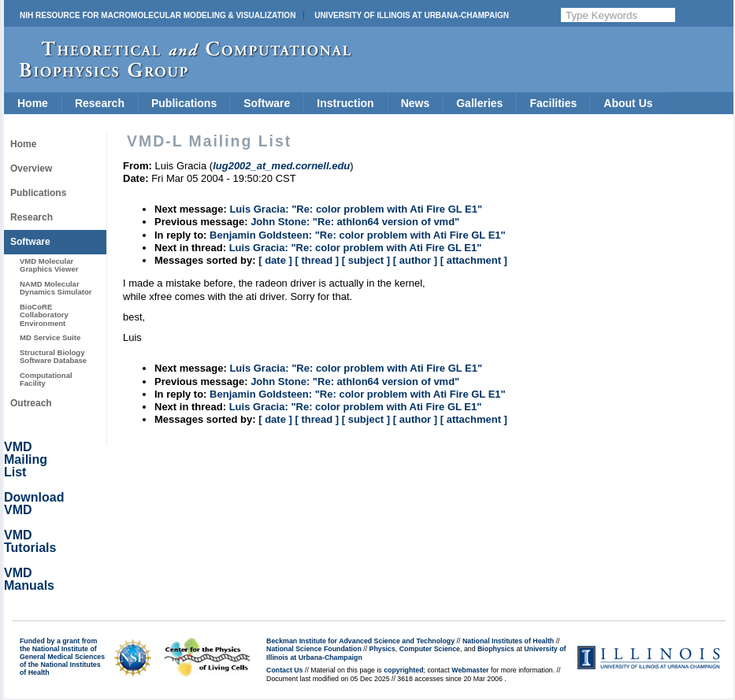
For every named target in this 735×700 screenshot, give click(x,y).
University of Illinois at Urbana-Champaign (412, 15)
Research (100, 103)
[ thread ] (317, 260)
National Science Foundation (314, 649)
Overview (31, 169)
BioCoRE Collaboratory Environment (44, 315)
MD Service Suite (50, 337)
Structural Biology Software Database (53, 356)
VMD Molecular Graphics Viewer (49, 265)
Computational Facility (46, 379)
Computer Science (430, 649)
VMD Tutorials (30, 541)
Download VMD (34, 504)
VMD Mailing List (26, 459)
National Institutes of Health (508, 641)
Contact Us (284, 670)
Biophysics (496, 649)
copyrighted (403, 670)
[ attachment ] (474, 260)
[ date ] (275, 260)
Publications (184, 103)
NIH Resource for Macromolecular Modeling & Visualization (158, 15)
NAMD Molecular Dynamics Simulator (56, 288)
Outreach (31, 403)
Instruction (345, 103)
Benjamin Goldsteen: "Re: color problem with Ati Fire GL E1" (358, 235)
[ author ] (415, 260)
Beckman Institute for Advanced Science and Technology (360, 641)
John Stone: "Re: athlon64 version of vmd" (355, 222)
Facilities (553, 103)
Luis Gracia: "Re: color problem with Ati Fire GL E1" (356, 209)
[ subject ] (366, 260)
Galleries (479, 103)
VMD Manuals (29, 579)
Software (267, 103)
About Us (628, 103)
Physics (382, 649)
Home (33, 103)
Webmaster (470, 670)
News (416, 103)
